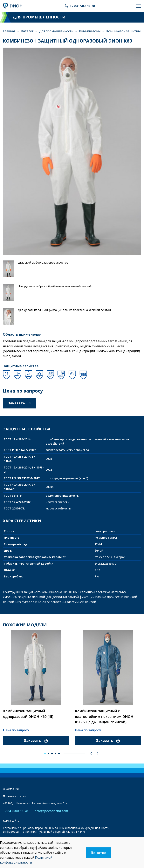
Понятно (99, 853)
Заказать (19, 403)
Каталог (27, 31)
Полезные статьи (14, 796)
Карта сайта (11, 821)
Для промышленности (56, 31)
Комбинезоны (90, 31)
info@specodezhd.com (51, 811)
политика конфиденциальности (88, 828)
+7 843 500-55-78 (82, 6)
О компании (11, 789)
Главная (9, 31)
